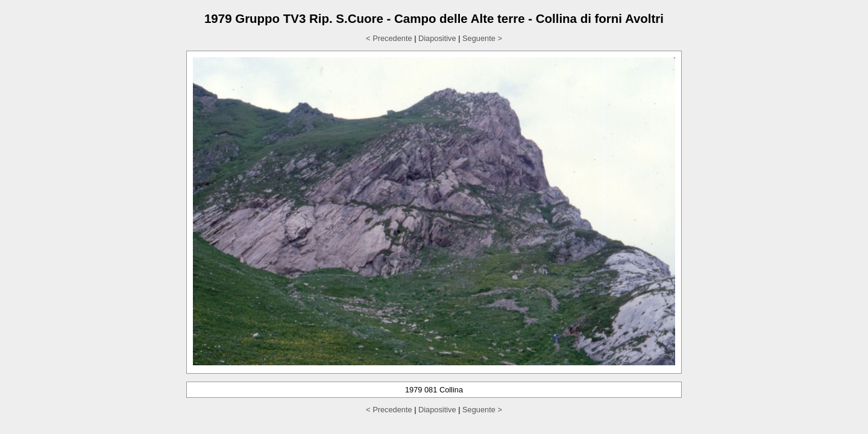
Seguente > (482, 38)
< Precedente (389, 38)
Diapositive (437, 38)
